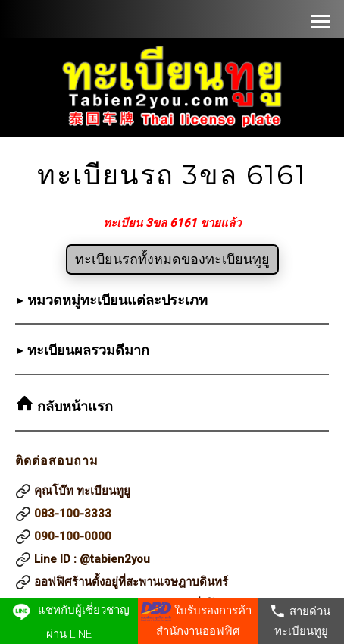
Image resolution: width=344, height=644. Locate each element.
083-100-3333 (73, 514)
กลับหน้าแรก (73, 407)
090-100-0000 (73, 536)
